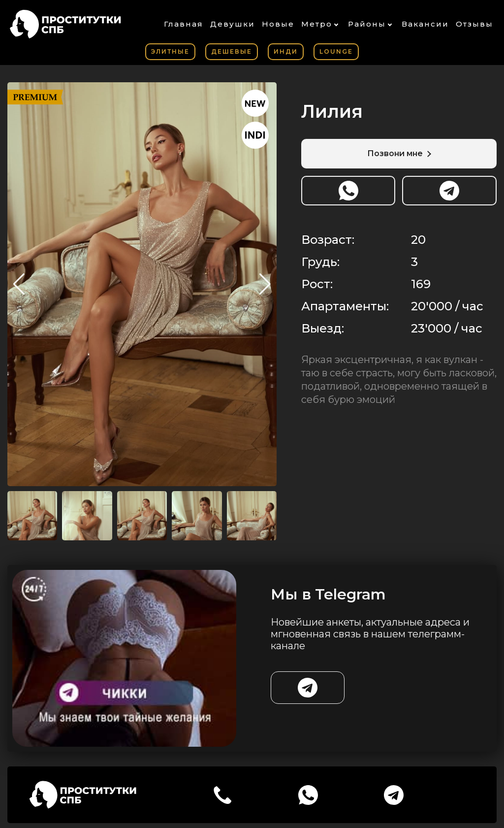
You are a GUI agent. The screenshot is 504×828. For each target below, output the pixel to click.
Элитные (170, 51)
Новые (278, 24)
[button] (265, 284)
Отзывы (474, 24)
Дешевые (232, 51)
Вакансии (425, 24)
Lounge (336, 51)
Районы (367, 24)
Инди (286, 51)
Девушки (233, 24)
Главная (184, 24)
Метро (317, 24)
